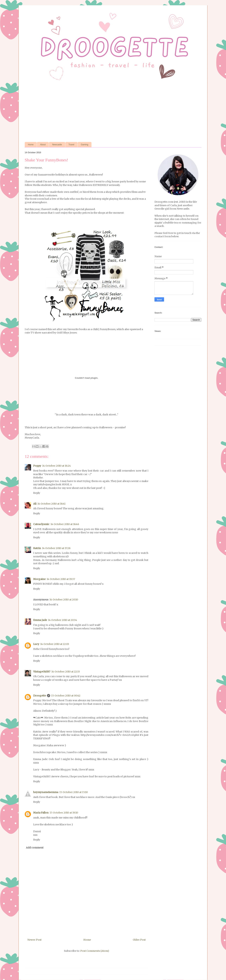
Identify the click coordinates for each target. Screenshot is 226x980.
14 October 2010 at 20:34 (63, 620)
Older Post (139, 940)
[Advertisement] (113, 112)
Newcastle (57, 145)
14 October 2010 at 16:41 (51, 504)
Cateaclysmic (41, 524)
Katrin (37, 548)
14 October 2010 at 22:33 (66, 672)
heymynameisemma (46, 792)
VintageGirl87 (42, 672)
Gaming (85, 145)
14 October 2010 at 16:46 (65, 524)
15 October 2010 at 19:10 (64, 813)
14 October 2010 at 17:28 (56, 548)
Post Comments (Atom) (95, 951)
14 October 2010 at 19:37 (61, 579)
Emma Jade (40, 620)
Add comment (35, 848)
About (43, 145)
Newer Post (34, 940)
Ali (35, 504)
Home (31, 145)
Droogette (40, 696)
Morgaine (39, 579)
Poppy (37, 466)
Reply (37, 493)
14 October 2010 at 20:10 (64, 600)
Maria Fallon (41, 813)
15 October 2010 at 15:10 (74, 792)
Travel (71, 145)
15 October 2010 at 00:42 (66, 696)
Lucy (36, 644)
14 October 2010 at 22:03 (55, 644)
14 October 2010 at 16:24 (56, 466)
